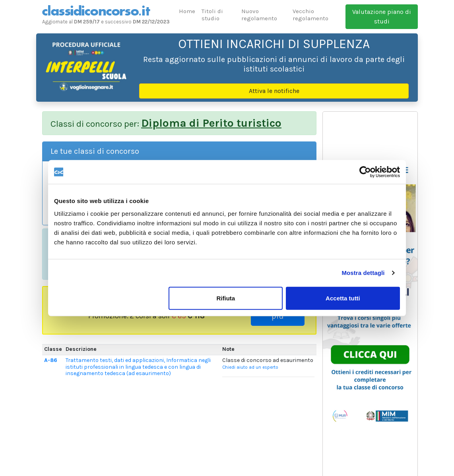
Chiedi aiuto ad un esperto (250, 367)
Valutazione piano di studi (382, 16)
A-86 (51, 360)
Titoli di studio (212, 15)
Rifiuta (226, 298)
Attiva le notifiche (274, 91)
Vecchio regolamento (310, 15)
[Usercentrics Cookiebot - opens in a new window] (365, 172)
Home (187, 11)
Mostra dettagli (363, 273)
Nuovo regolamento (259, 15)
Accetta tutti (343, 298)
